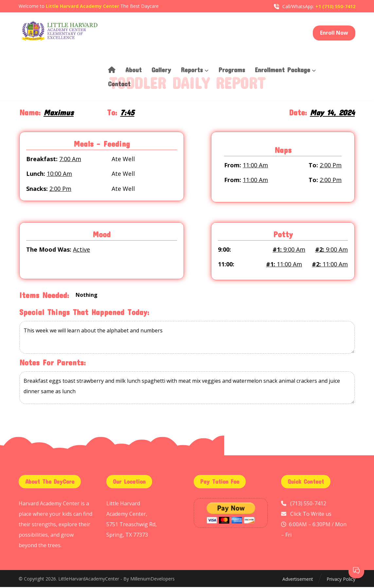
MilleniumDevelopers (152, 580)
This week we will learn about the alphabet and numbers (187, 339)
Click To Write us (311, 515)
